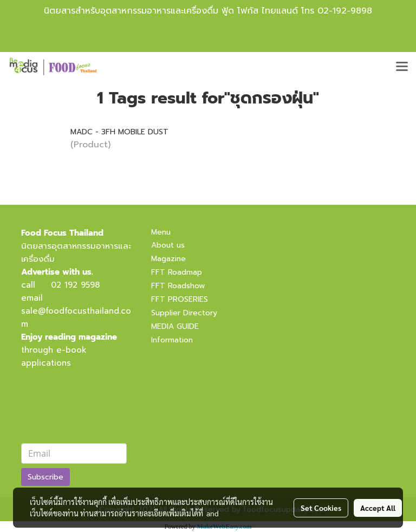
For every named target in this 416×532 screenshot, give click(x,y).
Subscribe (45, 477)
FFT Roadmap (177, 272)
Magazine (168, 259)
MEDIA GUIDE (175, 326)
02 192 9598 (75, 285)
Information (172, 340)
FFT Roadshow (178, 286)
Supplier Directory (184, 313)
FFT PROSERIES (180, 299)
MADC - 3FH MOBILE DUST (119, 132)
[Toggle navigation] (402, 67)
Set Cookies (321, 508)
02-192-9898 (345, 11)
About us (168, 245)
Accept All (378, 508)
